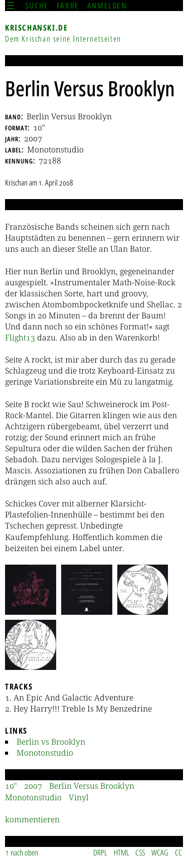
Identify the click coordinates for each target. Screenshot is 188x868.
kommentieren (32, 819)
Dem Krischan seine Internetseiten (63, 39)
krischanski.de (36, 28)
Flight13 (20, 337)
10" (11, 786)
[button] (31, 590)
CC (178, 852)
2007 (33, 786)
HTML (122, 852)
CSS (140, 852)
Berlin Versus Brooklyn (92, 786)
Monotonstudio (45, 753)
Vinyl (79, 797)
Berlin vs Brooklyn (51, 742)
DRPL (100, 852)
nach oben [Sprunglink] (24, 852)
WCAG (160, 852)
